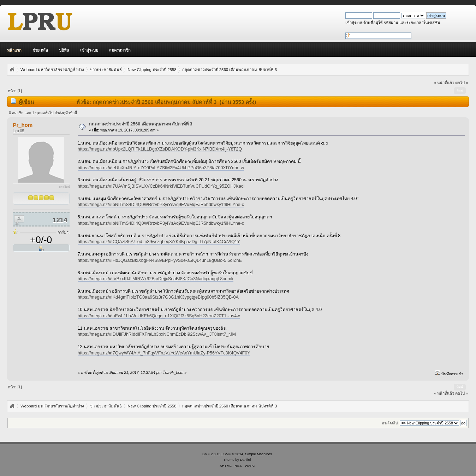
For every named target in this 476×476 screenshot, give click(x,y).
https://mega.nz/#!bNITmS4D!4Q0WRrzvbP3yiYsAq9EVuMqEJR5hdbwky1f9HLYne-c (161, 205)
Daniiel (245, 460)
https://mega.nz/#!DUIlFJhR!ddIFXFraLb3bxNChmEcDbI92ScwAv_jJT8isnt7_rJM (157, 334)
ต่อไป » (462, 83)
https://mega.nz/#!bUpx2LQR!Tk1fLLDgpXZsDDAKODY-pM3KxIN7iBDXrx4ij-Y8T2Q (160, 149)
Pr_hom (23, 125)
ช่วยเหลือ (40, 50)
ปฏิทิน (64, 50)
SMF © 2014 (233, 454)
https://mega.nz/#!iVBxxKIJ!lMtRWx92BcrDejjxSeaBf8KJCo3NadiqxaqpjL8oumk (156, 279)
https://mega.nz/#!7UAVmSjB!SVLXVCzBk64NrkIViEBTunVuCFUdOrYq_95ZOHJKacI (161, 186)
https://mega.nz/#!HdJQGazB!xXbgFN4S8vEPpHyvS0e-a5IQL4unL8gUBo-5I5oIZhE (160, 260)
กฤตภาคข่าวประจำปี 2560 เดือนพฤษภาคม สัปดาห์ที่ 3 (141, 124)
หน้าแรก (14, 50)
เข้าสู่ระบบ (89, 50)
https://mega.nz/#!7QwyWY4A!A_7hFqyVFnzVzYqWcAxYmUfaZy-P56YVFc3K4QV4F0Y (164, 353)
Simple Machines (258, 454)
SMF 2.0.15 (212, 454)
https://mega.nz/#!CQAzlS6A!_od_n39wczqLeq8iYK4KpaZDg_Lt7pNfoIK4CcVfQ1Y (159, 242)
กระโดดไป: (390, 423)
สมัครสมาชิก (120, 50)
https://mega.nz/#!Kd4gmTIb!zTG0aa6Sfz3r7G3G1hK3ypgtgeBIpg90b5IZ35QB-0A (158, 297)
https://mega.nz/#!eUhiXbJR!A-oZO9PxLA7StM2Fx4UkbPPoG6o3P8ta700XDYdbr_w (161, 168)
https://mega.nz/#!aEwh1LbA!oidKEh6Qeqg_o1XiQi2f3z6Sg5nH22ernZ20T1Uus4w (159, 316)
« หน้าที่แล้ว (444, 83)
